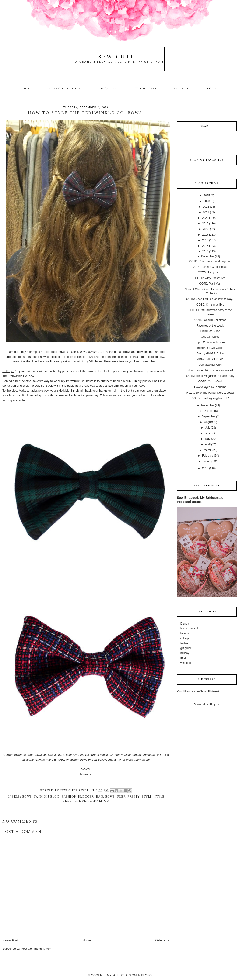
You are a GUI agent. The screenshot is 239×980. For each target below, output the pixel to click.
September (209, 416)
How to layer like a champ (210, 387)
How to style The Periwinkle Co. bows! (210, 393)
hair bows (105, 797)
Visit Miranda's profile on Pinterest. (198, 691)
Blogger (214, 705)
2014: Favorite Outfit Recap (210, 267)
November (208, 405)
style (147, 797)
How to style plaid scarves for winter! (210, 370)
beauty (185, 633)
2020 (205, 218)
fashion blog (47, 797)
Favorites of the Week (210, 326)
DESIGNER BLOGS (138, 975)
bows (27, 797)
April (208, 444)
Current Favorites (66, 89)
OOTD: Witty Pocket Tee (210, 278)
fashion (185, 643)
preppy (134, 797)
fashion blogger (78, 797)
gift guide (186, 648)
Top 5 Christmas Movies (210, 342)
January (208, 461)
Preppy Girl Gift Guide (210, 354)
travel (184, 658)
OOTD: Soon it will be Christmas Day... (210, 299)
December (208, 256)
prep (121, 797)
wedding (186, 663)
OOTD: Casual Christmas (210, 320)
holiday (185, 653)
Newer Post (10, 940)
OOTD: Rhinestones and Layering (210, 261)
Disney (185, 624)
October (209, 411)
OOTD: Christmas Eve (210, 305)
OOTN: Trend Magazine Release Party (210, 376)
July (208, 428)
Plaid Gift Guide (210, 331)
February (208, 456)
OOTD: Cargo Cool (210, 382)
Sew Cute (117, 57)
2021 (206, 212)
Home (28, 89)
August (209, 422)
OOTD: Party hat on (210, 272)
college (185, 638)
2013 (205, 468)
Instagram (108, 89)
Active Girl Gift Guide (210, 359)
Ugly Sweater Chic (210, 365)
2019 (205, 224)
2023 (207, 201)
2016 (205, 240)
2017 (205, 235)
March (208, 450)
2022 (206, 207)
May (208, 439)
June (208, 433)
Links (212, 89)
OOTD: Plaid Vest (210, 284)
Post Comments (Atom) (37, 949)
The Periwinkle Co (63, 352)
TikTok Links (145, 89)
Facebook (182, 89)
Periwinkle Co (43, 755)
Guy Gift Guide (210, 337)
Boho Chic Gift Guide (210, 348)
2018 (206, 229)
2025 (207, 196)
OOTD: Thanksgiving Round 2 (210, 398)
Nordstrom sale (190, 629)
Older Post (163, 940)
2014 (205, 251)
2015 (205, 246)
